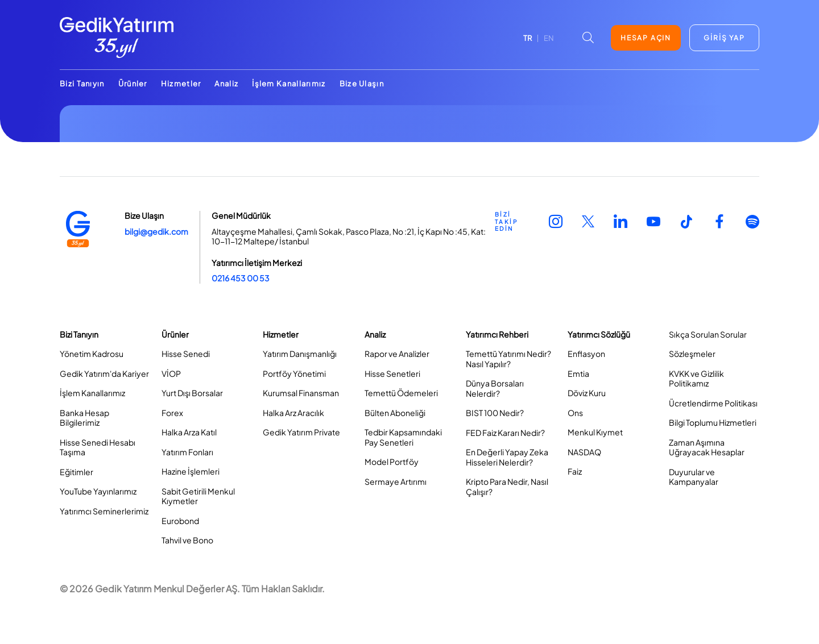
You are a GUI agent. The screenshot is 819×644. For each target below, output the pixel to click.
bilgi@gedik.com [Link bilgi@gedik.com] (156, 231)
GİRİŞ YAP (724, 38)
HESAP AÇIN (646, 38)
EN (549, 38)
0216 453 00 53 (241, 278)
